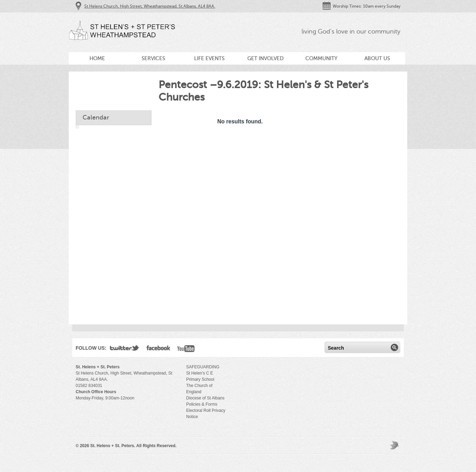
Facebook (158, 349)
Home (97, 58)
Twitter (125, 349)
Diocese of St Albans (205, 398)
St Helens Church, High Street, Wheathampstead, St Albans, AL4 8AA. (150, 6)
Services (153, 58)
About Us (377, 58)
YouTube (186, 349)
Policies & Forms (202, 404)
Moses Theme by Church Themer (395, 445)
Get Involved (265, 58)
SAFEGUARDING (203, 367)
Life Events (209, 58)
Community (321, 58)
